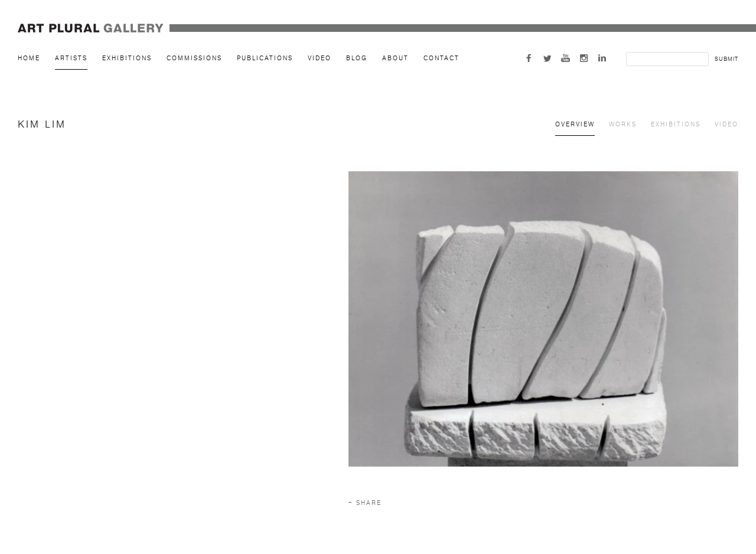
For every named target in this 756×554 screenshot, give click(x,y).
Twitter (547, 58)
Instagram (584, 58)
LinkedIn (602, 58)
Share (369, 503)
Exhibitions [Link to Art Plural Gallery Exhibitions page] (127, 58)
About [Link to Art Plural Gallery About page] (395, 58)
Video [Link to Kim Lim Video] (726, 124)
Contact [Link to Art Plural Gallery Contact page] (441, 58)
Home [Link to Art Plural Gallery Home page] (29, 58)
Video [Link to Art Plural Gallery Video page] (320, 58)
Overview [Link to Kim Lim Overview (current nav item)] (575, 124)
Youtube (566, 58)
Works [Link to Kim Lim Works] (623, 124)
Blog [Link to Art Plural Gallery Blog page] (357, 58)
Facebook (529, 58)
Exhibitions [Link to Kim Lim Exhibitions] (676, 124)
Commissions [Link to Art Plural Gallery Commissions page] (194, 58)
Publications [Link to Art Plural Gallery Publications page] (265, 58)
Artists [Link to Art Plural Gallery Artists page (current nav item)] (71, 58)
